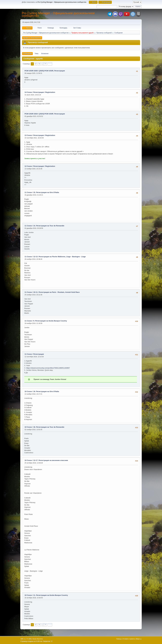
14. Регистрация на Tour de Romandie (49, 226)
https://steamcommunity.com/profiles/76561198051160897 (48, 368)
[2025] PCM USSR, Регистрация (52, 71)
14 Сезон (28, 92)
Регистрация (39, 354)
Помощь (119, 639)
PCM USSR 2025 (31, 71)
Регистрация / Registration (44, 92)
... (43, 64)
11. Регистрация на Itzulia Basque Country (51, 595)
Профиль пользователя (32, 38)
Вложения (45, 54)
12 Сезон (28, 166)
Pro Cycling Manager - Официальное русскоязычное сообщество (58, 14)
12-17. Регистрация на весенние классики (51, 460)
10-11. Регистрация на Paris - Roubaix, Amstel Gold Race (56, 292)
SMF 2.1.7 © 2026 (26, 639)
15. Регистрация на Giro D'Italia (46, 192)
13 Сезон (28, 135)
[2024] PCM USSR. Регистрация (52, 114)
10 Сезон (28, 391)
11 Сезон (28, 192)
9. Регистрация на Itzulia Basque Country (50, 321)
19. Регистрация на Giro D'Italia (46, 391)
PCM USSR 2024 (31, 114)
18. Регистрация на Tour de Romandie (49, 427)
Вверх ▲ (139, 639)
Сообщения (27, 54)
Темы (37, 54)
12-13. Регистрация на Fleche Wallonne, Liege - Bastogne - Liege (59, 257)
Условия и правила (129, 639)
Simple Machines (38, 639)
